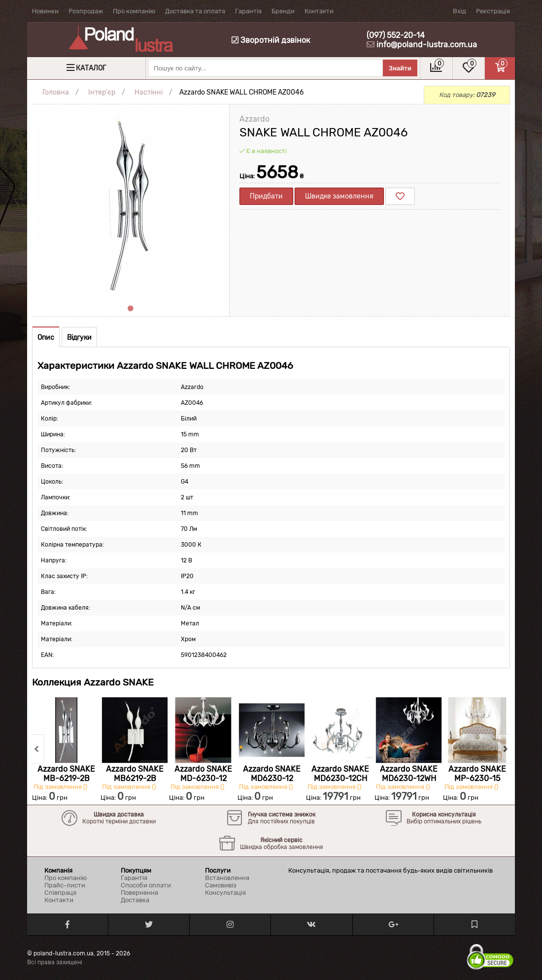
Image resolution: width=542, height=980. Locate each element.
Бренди (283, 11)
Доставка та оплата (195, 11)
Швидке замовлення (339, 196)
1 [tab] (131, 309)
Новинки (45, 11)
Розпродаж (86, 11)
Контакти (319, 11)
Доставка (135, 900)
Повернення (139, 893)
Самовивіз (221, 885)
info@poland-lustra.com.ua (427, 45)
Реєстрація (493, 11)
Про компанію (134, 11)
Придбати (266, 196)
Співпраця (60, 893)
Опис (46, 338)
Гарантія (248, 11)
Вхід (459, 11)
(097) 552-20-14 (396, 35)
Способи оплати (146, 885)
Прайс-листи (65, 885)
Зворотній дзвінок (271, 40)
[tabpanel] (131, 203)
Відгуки (79, 338)
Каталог (91, 68)
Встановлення (227, 878)
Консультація (225, 893)
